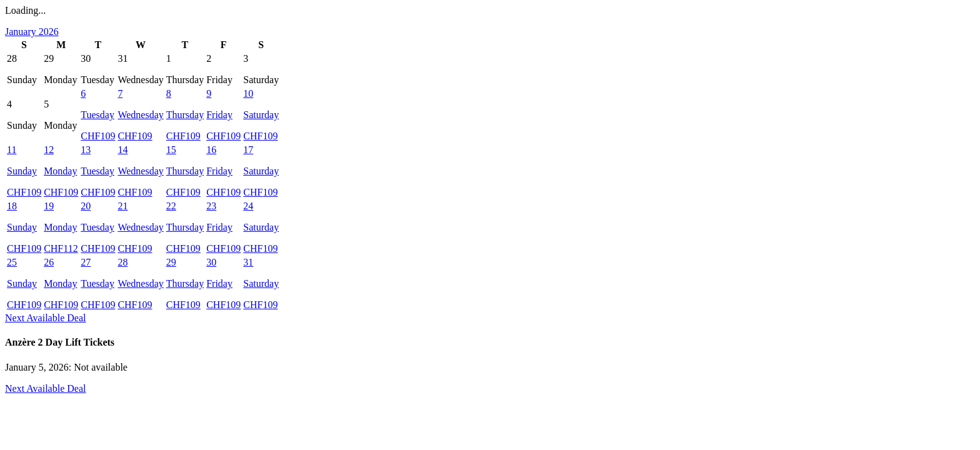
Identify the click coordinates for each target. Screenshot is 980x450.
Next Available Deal (45, 318)
